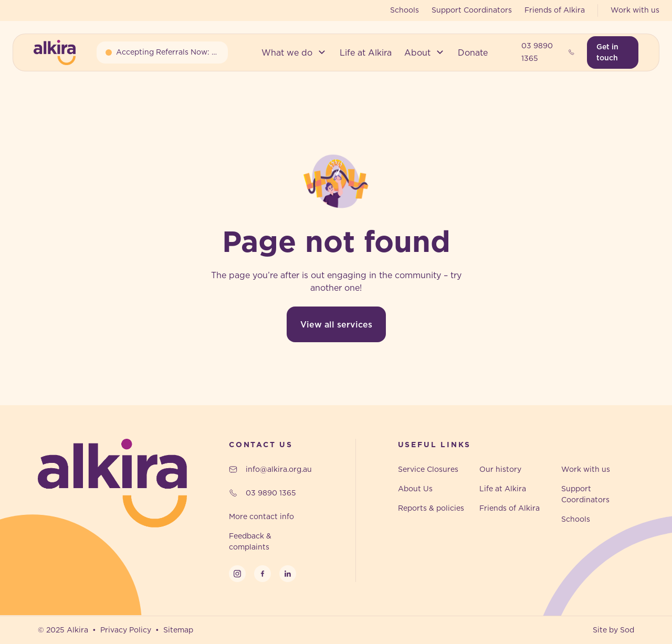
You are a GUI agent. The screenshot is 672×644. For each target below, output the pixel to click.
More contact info (261, 516)
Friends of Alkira (555, 10)
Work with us (635, 10)
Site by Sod (613, 630)
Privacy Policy (126, 630)
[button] (294, 52)
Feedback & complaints (250, 541)
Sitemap (178, 630)
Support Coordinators (472, 10)
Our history (500, 469)
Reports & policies (431, 508)
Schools (405, 10)
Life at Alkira (503, 489)
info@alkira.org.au (270, 469)
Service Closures (428, 469)
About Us (415, 489)
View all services (336, 324)
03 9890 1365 (548, 52)
